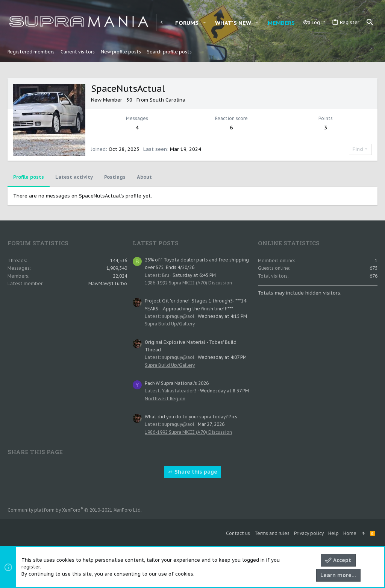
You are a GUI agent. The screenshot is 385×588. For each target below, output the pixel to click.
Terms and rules (272, 533)
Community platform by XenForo (75, 510)
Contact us (238, 533)
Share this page (192, 472)
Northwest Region (165, 399)
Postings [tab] (115, 177)
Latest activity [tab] (74, 177)
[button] (204, 23)
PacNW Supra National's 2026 (177, 383)
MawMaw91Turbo (108, 283)
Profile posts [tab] (29, 177)
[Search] (370, 23)
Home (350, 533)
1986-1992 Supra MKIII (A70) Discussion (188, 283)
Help (333, 533)
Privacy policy (309, 533)
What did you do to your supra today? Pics (191, 417)
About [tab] (144, 177)
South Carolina (167, 100)
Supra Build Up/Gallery (170, 324)
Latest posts (156, 243)
